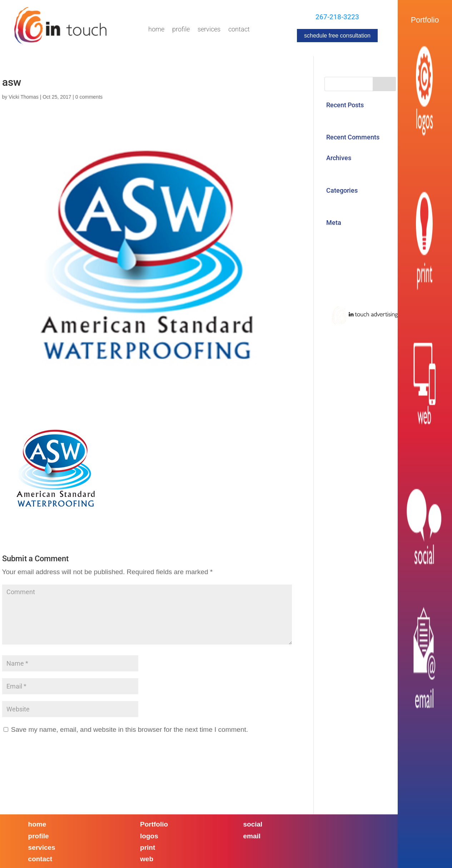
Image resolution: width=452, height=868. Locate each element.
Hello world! (343, 117)
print (148, 847)
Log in (334, 235)
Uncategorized (347, 203)
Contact (239, 30)
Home (156, 30)
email (252, 836)
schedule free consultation (337, 36)
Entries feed (343, 250)
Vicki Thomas (24, 97)
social (253, 824)
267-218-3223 (337, 17)
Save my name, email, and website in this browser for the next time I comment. (130, 729)
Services (209, 30)
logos (149, 836)
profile (39, 836)
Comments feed (349, 265)
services (42, 847)
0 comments (89, 97)
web (147, 859)
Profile (181, 30)
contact (40, 859)
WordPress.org (347, 280)
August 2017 (344, 170)
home (37, 824)
